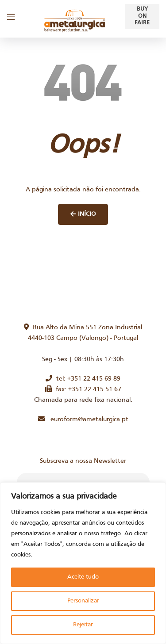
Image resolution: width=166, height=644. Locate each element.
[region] (83, 563)
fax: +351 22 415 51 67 (83, 389)
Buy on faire (142, 16)
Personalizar (83, 601)
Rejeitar (83, 625)
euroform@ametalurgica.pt (83, 419)
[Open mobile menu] (11, 17)
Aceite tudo (83, 577)
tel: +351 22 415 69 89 (83, 379)
